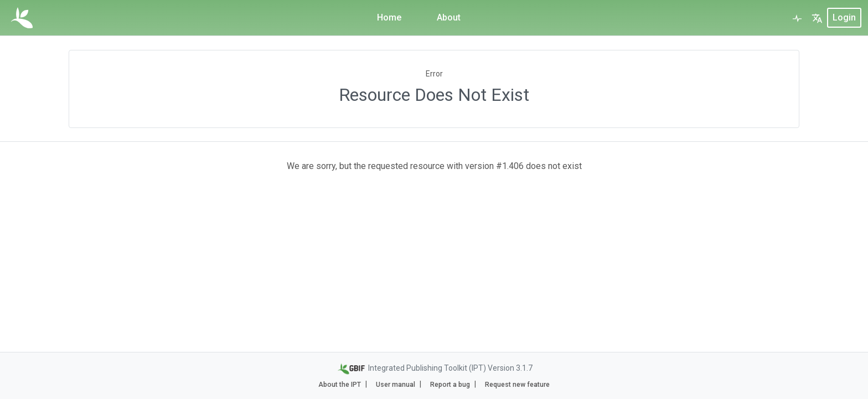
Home (389, 17)
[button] (817, 18)
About (449, 17)
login (844, 17)
